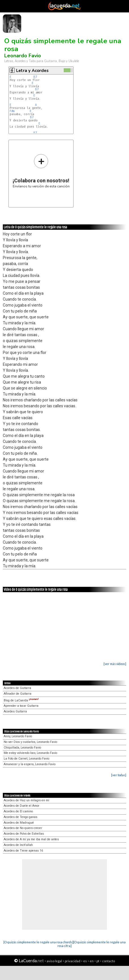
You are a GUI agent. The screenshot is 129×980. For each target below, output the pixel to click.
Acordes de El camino (18, 811)
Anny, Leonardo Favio (18, 736)
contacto (108, 961)
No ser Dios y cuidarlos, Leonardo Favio (30, 742)
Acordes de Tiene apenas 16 (23, 851)
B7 (35, 77)
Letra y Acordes (32, 71)
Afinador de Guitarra (18, 694)
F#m (12, 111)
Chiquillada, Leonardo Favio (22, 748)
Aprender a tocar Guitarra (21, 706)
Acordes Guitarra (15, 711)
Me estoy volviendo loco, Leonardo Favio (30, 753)
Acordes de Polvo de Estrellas (24, 834)
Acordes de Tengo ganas (21, 817)
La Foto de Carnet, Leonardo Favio (26, 759)
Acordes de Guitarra (17, 688)
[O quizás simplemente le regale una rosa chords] (38, 942)
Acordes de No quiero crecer (23, 828)
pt (98, 961)
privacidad (73, 961)
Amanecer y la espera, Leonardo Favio (30, 764)
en (92, 961)
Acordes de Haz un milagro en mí (26, 800)
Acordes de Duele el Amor (21, 806)
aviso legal (54, 961)
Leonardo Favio (23, 56)
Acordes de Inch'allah (18, 845)
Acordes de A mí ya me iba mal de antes (31, 839)
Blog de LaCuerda (21, 700)
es (85, 961)
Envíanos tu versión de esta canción (41, 171)
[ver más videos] (115, 664)
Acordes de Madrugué (19, 823)
